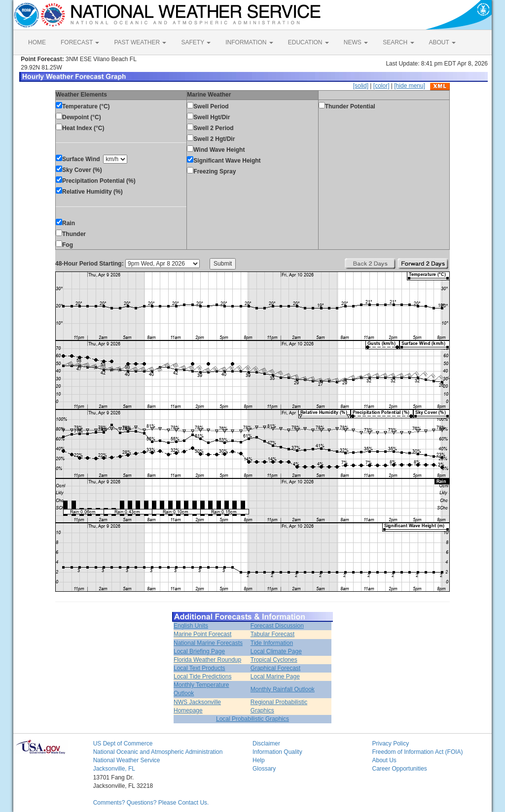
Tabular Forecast (272, 634)
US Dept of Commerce (123, 744)
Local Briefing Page (199, 651)
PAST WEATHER (140, 42)
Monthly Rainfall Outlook (283, 689)
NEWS (356, 42)
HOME (37, 42)
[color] (381, 86)
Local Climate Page (276, 651)
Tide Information (272, 643)
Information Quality (277, 752)
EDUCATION (308, 42)
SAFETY (196, 42)
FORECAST (80, 42)
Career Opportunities (399, 769)
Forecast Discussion (277, 626)
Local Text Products (199, 668)
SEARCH (398, 42)
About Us (384, 760)
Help (259, 760)
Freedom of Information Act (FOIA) (417, 752)
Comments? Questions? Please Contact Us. (151, 803)
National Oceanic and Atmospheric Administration (158, 752)
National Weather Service (127, 760)
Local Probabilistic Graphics (252, 719)
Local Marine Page (275, 677)
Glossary (264, 769)
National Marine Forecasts (208, 643)
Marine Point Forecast (202, 634)
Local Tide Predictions (202, 677)
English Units (191, 626)
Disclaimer (266, 744)
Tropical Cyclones (274, 660)
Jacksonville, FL (114, 769)
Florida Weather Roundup (207, 660)
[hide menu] (410, 86)
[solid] (361, 86)
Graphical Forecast (275, 668)
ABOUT (442, 42)
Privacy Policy (390, 744)
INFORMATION (249, 42)
